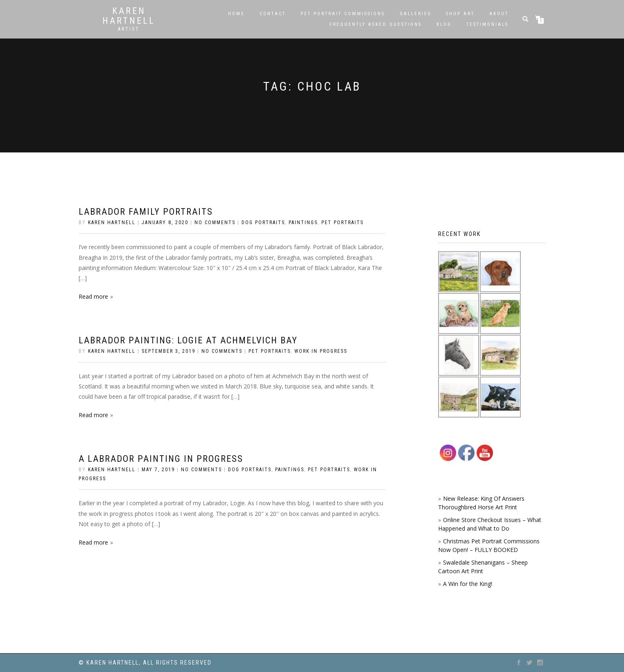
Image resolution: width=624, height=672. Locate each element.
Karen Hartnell (129, 16)
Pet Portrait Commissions (343, 14)
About (499, 14)
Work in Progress (321, 351)
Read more (93, 296)
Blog (444, 24)
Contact (273, 14)
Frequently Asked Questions (376, 24)
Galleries (415, 14)
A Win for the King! (468, 584)
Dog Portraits (263, 222)
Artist (129, 29)
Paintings (303, 222)
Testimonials (487, 24)
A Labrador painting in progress (161, 459)
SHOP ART (460, 14)
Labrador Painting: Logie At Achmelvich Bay (188, 340)
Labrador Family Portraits (146, 212)
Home (236, 14)
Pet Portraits (343, 222)
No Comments (215, 222)
